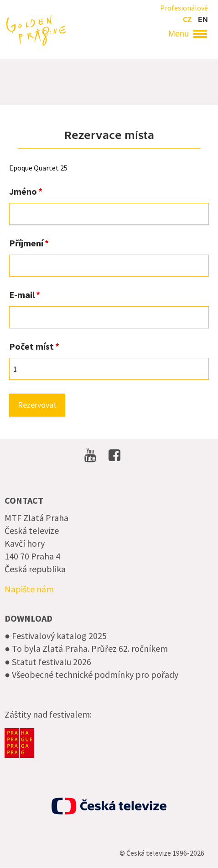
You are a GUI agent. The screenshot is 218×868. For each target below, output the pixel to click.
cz (187, 20)
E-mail (22, 295)
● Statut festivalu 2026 (48, 662)
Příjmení (26, 243)
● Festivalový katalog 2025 (56, 636)
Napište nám (29, 589)
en (203, 20)
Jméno (23, 192)
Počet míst (31, 346)
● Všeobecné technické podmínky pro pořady (91, 674)
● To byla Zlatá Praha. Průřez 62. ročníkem (86, 648)
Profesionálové (184, 8)
